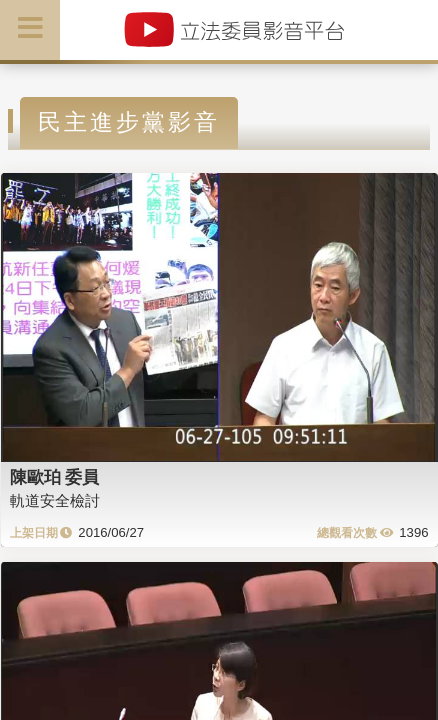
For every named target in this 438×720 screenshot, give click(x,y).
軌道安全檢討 (55, 500)
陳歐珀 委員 (55, 477)
